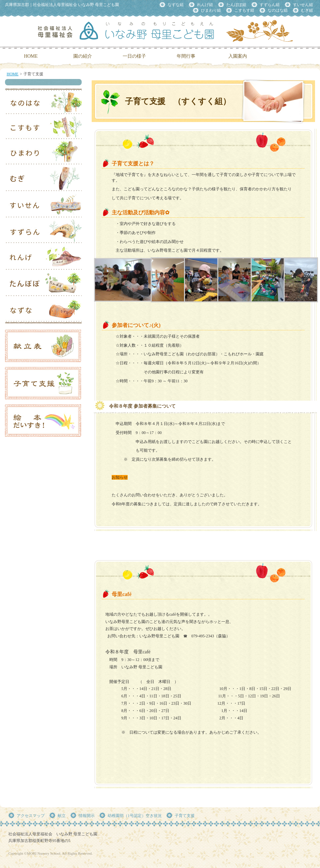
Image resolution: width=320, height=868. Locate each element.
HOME (12, 74)
